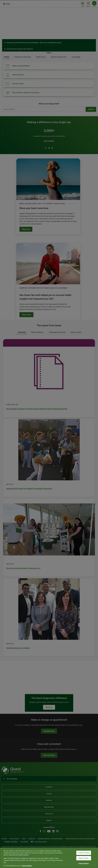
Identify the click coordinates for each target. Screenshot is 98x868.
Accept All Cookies (84, 853)
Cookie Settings (84, 863)
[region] (49, 858)
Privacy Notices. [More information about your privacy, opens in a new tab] (27, 866)
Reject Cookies (84, 858)
